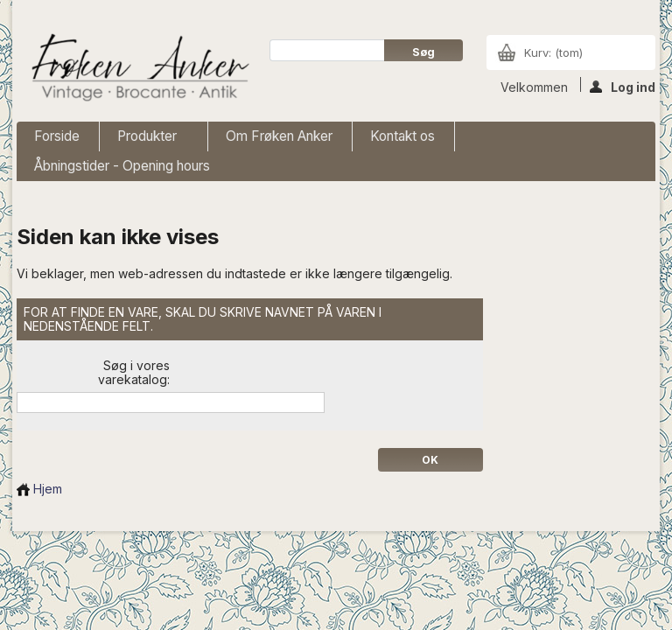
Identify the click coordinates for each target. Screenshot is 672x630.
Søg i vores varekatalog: (134, 372)
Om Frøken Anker (279, 136)
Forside (57, 136)
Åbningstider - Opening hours (122, 166)
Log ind (623, 86)
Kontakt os (402, 136)
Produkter (149, 140)
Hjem (39, 489)
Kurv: (553, 52)
